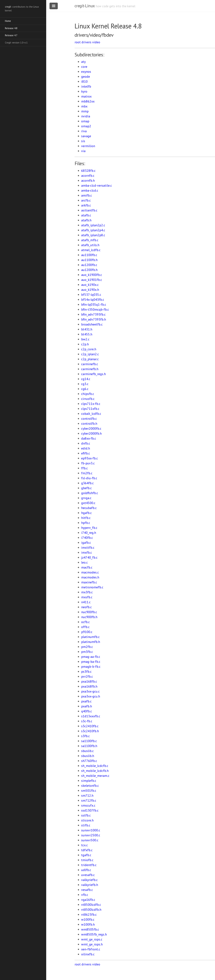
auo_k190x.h (90, 290)
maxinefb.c (89, 582)
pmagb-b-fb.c (91, 667)
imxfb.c (87, 552)
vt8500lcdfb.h (91, 910)
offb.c (85, 627)
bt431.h (87, 329)
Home (8, 21)
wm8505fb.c (90, 929)
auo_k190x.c (90, 285)
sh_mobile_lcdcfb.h (95, 771)
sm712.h (87, 796)
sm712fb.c (89, 800)
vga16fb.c (88, 900)
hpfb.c (86, 523)
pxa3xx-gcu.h (91, 696)
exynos (86, 72)
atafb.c (86, 215)
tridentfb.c (89, 865)
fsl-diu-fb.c (89, 478)
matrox (86, 96)
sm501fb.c (89, 791)
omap (85, 121)
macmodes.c (90, 572)
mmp (85, 111)
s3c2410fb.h (90, 731)
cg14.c (86, 379)
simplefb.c (89, 781)
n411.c (86, 602)
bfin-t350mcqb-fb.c (95, 309)
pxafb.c (86, 701)
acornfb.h (88, 181)
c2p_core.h (89, 349)
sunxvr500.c (90, 840)
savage (86, 136)
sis (83, 141)
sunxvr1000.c (91, 830)
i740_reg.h (89, 533)
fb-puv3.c (88, 463)
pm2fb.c (87, 647)
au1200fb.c (89, 265)
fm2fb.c (87, 473)
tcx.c (84, 845)
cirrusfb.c (88, 399)
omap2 (86, 126)
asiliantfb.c (89, 210)
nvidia (86, 116)
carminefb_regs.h (93, 374)
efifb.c (86, 453)
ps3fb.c (86, 672)
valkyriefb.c (89, 880)
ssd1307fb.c (90, 810)
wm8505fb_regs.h (94, 934)
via (83, 151)
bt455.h (87, 334)
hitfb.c (86, 518)
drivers (86, 42)
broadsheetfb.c (92, 324)
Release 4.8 (11, 28)
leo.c (84, 562)
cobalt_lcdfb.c (91, 414)
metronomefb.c (92, 587)
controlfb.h (89, 424)
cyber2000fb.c (91, 429)
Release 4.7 (11, 35)
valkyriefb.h (90, 885)
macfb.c (87, 567)
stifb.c (86, 825)
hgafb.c (86, 513)
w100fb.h (88, 924)
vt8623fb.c (89, 915)
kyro (84, 91)
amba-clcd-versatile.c (97, 185)
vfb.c (85, 895)
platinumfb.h (91, 642)
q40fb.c (87, 711)
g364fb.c (87, 483)
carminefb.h (90, 369)
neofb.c (86, 607)
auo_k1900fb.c (92, 275)
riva (84, 131)
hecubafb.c (89, 508)
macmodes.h (90, 577)
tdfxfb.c (87, 850)
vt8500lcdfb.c (91, 905)
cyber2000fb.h (91, 433)
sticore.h (87, 820)
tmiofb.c (87, 860)
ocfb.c (85, 622)
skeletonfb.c (90, 786)
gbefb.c (86, 488)
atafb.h (86, 220)
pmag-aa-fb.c (91, 657)
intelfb (86, 86)
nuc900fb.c (89, 612)
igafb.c (86, 543)
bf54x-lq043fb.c (93, 300)
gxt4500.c (88, 503)
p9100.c (87, 632)
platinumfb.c (90, 637)
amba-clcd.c (90, 190)
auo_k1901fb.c (92, 280)
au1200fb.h (89, 270)
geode (86, 77)
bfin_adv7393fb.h (94, 319)
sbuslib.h (88, 756)
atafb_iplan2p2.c (93, 225)
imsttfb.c (88, 548)
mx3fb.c (87, 592)
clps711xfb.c (90, 409)
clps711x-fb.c (91, 404)
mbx (84, 106)
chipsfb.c (88, 394)
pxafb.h (87, 706)
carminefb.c (90, 364)
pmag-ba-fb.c (91, 662)
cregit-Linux (85, 6)
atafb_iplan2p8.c (93, 235)
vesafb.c (87, 890)
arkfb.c (86, 205)
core (84, 67)
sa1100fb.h (89, 746)
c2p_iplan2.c (90, 354)
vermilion (88, 146)
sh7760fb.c (89, 761)
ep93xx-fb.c (90, 458)
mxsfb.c (87, 597)
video (96, 42)
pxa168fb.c (89, 681)
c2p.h (85, 344)
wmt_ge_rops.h (92, 944)
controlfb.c (89, 419)
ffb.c (84, 468)
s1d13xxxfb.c (91, 716)
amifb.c (87, 195)
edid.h (86, 448)
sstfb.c (86, 815)
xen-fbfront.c (91, 949)
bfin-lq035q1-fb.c (94, 305)
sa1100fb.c (89, 741)
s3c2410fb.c (90, 726)
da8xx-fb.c (89, 438)
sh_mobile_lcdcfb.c (95, 766)
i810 (84, 82)
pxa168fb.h (89, 686)
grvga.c (86, 498)
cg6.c (85, 389)
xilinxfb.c (88, 954)
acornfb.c (88, 176)
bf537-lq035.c (91, 295)
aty (83, 62)
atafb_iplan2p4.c (93, 230)
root (78, 42)
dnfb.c (86, 443)
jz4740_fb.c (89, 557)
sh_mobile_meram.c (95, 776)
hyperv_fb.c (89, 528)
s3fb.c (85, 736)
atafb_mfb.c (90, 240)
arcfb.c (86, 200)
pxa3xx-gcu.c (90, 691)
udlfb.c (86, 870)
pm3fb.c (87, 652)
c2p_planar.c (90, 359)
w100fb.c (88, 919)
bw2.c (85, 339)
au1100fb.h (89, 260)
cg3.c (85, 384)
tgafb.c (86, 855)
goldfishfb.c (90, 493)
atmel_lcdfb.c (91, 250)
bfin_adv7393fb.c (93, 314)
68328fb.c (88, 171)
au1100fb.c (89, 255)
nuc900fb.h (89, 617)
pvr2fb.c (87, 676)
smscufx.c (88, 805)
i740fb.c (87, 538)
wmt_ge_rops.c (92, 939)
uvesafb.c (88, 875)
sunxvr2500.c (91, 835)
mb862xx (88, 101)
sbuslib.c (87, 751)
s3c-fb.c (87, 721)
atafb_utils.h (90, 245)
